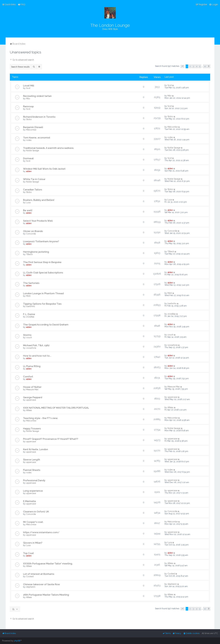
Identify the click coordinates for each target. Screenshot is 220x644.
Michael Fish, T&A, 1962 (36, 345)
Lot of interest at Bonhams (39, 574)
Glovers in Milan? (33, 543)
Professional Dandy (34, 480)
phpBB (17, 641)
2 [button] (190, 66)
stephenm (31, 587)
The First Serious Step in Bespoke (42, 262)
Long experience (33, 491)
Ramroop (28, 106)
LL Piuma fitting (32, 366)
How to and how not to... (37, 356)
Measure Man (32, 390)
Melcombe (31, 130)
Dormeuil (28, 158)
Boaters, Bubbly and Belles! (39, 200)
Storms (27, 335)
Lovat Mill (29, 86)
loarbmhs (31, 306)
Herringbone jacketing (36, 252)
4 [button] (197, 66)
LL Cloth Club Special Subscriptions (43, 273)
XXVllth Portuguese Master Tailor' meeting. (48, 564)
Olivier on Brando (33, 231)
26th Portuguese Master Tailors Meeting (46, 595)
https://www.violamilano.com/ (41, 532)
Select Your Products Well (38, 221)
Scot (28, 88)
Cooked (30, 576)
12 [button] (205, 66)
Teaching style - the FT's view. (41, 418)
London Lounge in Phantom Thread (43, 293)
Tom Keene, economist (37, 138)
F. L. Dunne (29, 314)
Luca (28, 203)
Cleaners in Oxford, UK (36, 512)
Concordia (31, 234)
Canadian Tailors (33, 190)
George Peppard (33, 397)
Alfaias (29, 410)
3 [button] (193, 66)
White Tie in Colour (34, 179)
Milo (28, 99)
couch (29, 338)
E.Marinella (29, 501)
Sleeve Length (32, 460)
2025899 (30, 317)
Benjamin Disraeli (33, 127)
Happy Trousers (32, 429)
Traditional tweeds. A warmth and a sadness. (49, 148)
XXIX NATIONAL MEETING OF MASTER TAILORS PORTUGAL (56, 408)
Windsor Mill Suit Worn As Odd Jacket (44, 169)
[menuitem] (22, 4)
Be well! (28, 210)
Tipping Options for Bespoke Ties (42, 304)
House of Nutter (32, 387)
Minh (28, 296)
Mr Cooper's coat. (33, 522)
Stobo (29, 119)
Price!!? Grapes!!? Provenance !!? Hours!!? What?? (51, 439)
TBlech (29, 254)
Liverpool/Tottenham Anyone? (41, 241)
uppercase (31, 400)
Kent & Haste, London (36, 449)
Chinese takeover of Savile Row (41, 584)
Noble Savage (33, 151)
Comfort (28, 377)
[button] (183, 66)
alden (29, 171)
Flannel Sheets (32, 470)
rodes (29, 140)
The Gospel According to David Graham (46, 325)
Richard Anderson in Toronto (39, 117)
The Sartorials (31, 283)
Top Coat (28, 553)
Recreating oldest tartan (37, 96)
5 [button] (200, 66)
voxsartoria (31, 348)
